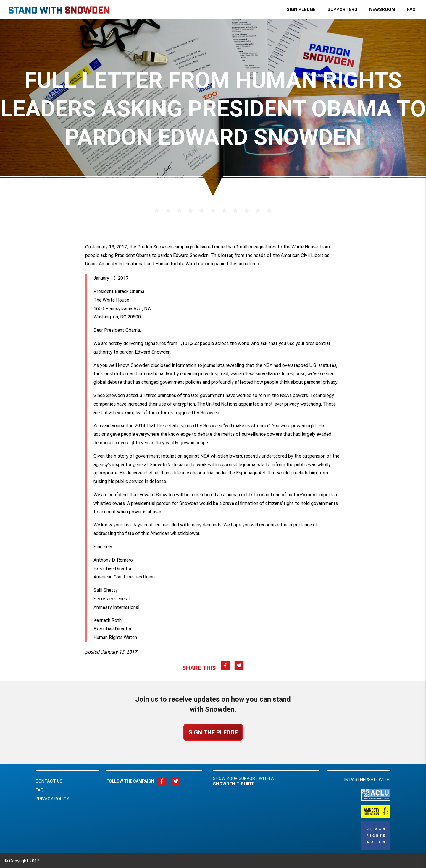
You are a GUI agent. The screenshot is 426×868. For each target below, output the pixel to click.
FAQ (39, 790)
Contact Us (49, 781)
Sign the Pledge (213, 732)
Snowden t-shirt (234, 784)
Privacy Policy (52, 799)
